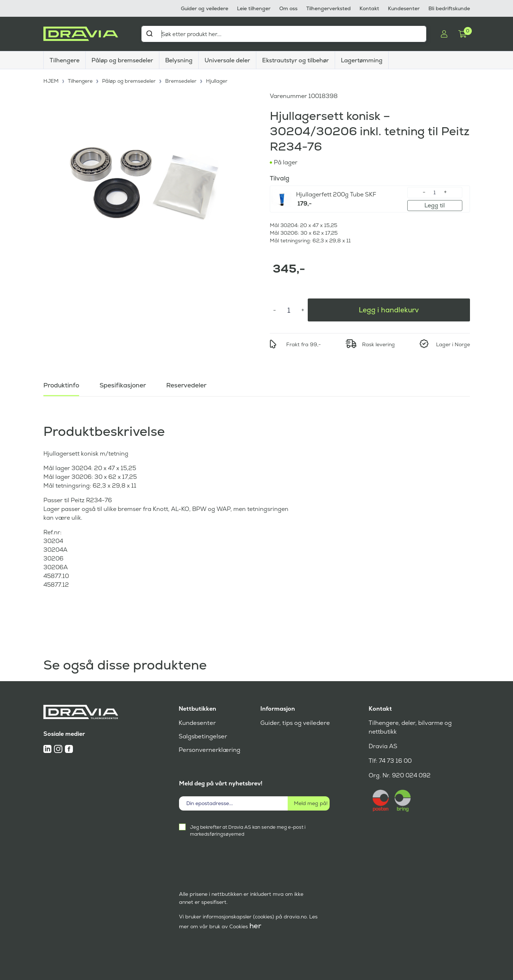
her (255, 926)
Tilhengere (65, 60)
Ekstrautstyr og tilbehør (296, 60)
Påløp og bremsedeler (122, 60)
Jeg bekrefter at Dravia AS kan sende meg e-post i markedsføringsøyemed (248, 831)
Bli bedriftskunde (449, 8)
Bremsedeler (182, 80)
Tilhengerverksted (329, 8)
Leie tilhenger (254, 8)
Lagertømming (362, 60)
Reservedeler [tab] (189, 384)
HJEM (51, 80)
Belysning (179, 60)
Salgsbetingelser (202, 736)
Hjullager (218, 80)
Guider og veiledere (205, 8)
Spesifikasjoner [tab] (125, 384)
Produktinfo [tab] (62, 384)
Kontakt (369, 8)
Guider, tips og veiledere (294, 723)
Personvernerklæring (209, 750)
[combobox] (284, 34)
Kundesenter (404, 8)
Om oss (288, 8)
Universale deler (227, 60)
